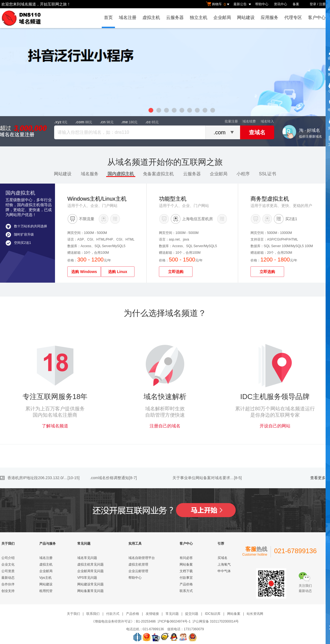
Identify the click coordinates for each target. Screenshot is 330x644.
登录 (313, 4)
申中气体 (224, 571)
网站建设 (246, 17)
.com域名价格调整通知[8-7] (113, 478)
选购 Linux (118, 272)
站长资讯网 (255, 614)
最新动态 (8, 578)
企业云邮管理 (138, 571)
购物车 (218, 4)
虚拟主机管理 (138, 564)
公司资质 (8, 571)
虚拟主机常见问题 (90, 564)
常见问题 (172, 614)
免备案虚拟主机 (158, 174)
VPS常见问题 (87, 578)
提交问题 (192, 614)
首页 (108, 17)
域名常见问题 (87, 558)
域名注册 (128, 17)
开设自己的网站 (275, 426)
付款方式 (113, 614)
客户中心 (317, 17)
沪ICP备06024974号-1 (174, 621)
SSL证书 (268, 174)
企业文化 (8, 564)
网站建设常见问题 (90, 584)
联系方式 (186, 591)
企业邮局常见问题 (90, 571)
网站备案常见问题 (90, 591)
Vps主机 (46, 578)
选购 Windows (84, 272)
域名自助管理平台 (142, 558)
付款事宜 (186, 578)
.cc (148, 122)
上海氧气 (224, 564)
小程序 (243, 174)
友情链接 (152, 614)
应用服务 (269, 17)
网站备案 (186, 564)
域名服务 (90, 174)
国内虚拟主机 (121, 174)
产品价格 (186, 584)
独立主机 (199, 17)
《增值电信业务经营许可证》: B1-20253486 (124, 621)
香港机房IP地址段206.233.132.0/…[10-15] (43, 478)
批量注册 (231, 121)
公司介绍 (8, 558)
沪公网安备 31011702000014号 (216, 621)
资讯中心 (280, 4)
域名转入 (267, 121)
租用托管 (46, 591)
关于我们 (73, 614)
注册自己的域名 (165, 426)
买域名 (222, 558)
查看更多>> (320, 478)
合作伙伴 (8, 584)
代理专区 (293, 17)
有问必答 (186, 558)
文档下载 (186, 571)
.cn (103, 122)
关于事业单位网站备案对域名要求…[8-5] (207, 478)
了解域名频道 (55, 426)
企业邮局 (222, 17)
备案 (296, 4)
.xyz (58, 122)
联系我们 (93, 614)
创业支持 (8, 591)
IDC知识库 (213, 614)
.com (80, 122)
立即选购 (176, 272)
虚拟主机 (151, 17)
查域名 (257, 132)
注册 (322, 4)
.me (125, 122)
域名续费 (249, 121)
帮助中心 (262, 4)
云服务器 (175, 17)
